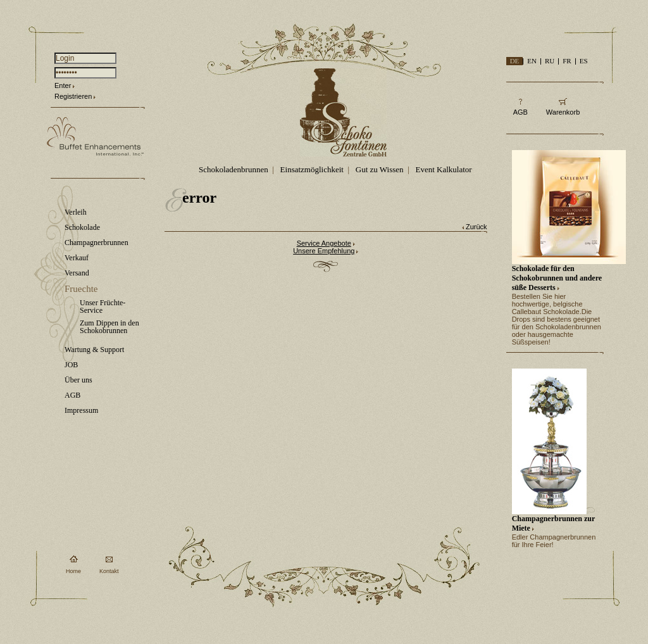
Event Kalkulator (443, 169)
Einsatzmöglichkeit (312, 169)
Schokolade (82, 227)
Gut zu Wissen (380, 169)
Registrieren (73, 96)
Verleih (76, 212)
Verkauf (77, 258)
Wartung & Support (94, 350)
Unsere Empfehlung (324, 251)
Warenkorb (563, 112)
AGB (72, 395)
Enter (63, 85)
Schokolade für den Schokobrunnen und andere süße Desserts (557, 278)
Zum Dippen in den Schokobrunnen (109, 327)
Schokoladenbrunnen (234, 169)
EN (532, 61)
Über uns (78, 380)
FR (567, 61)
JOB (71, 365)
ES (584, 61)
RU (550, 61)
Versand (77, 273)
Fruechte (81, 289)
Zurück (477, 227)
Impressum (81, 410)
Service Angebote (324, 243)
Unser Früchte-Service (103, 306)
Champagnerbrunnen (97, 243)
